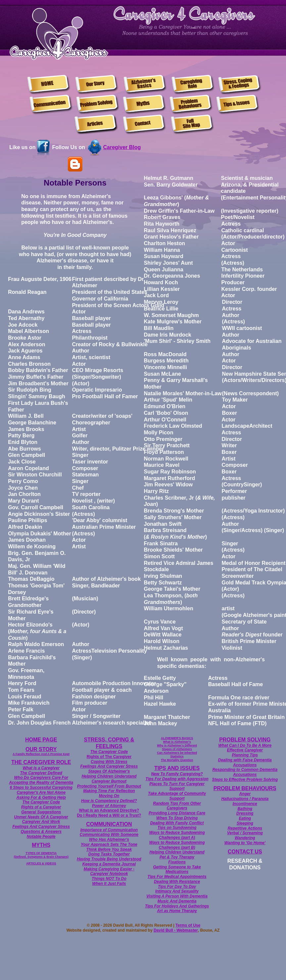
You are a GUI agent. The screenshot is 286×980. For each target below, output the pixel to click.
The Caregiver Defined (41, 773)
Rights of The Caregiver (109, 757)
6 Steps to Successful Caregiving (41, 788)
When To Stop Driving (177, 818)
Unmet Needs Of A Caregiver (41, 817)
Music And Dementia (177, 901)
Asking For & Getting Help (41, 797)
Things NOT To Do (109, 879)
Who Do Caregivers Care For (41, 778)
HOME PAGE (41, 740)
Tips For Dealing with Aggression (177, 779)
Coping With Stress (109, 762)
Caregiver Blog (122, 147)
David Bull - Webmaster (176, 930)
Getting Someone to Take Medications (177, 870)
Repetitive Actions (245, 828)
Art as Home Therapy (177, 911)
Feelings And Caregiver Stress (41, 827)
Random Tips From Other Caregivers (177, 806)
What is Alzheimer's (177, 742)
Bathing (245, 809)
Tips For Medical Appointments (177, 877)
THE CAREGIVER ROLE (41, 762)
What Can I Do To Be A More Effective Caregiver (245, 748)
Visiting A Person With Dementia (177, 896)
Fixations (177, 862)
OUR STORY (41, 749)
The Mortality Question (177, 760)
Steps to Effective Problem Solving (245, 780)
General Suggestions (41, 812)
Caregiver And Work (41, 822)
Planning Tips (245, 755)
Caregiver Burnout (109, 781)
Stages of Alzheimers (177, 749)
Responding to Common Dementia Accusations (245, 772)
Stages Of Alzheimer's (109, 771)
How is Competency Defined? (109, 801)
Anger (245, 794)
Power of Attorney (109, 806)
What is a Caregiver (41, 768)
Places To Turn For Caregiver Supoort (177, 786)
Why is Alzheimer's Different (177, 745)
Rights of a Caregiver (41, 807)
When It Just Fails (109, 884)
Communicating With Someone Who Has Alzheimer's (109, 837)
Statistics (177, 756)
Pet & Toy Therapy (177, 857)
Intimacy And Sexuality (177, 891)
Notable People (41, 837)
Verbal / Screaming (245, 833)
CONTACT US (245, 852)
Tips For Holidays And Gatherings (177, 906)
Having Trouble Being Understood (109, 859)
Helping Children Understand (109, 776)
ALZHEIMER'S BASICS (177, 738)
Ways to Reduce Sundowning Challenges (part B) (177, 845)
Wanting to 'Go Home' (245, 843)
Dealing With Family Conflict (177, 823)
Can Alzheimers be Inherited (177, 753)
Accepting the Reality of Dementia (41, 783)
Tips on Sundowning (177, 828)
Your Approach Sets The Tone (109, 844)
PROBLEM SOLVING (245, 740)
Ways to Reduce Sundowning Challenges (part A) (177, 835)
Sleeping (245, 823)
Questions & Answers (41, 832)
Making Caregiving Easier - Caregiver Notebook (109, 871)
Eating (245, 818)
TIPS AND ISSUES (177, 768)
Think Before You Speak (109, 849)
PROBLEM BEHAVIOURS (245, 788)
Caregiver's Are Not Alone (41, 792)
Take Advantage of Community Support (177, 796)
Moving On (109, 796)
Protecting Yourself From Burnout (109, 786)
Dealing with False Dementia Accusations (245, 762)
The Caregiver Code (41, 802)
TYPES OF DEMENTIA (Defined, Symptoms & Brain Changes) (41, 855)
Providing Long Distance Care (177, 813)
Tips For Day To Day (177, 887)
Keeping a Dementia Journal (109, 864)
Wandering (245, 838)
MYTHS (41, 845)
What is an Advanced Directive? (109, 810)
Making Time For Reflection (109, 791)
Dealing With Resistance (177, 882)
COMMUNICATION (109, 824)
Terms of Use (188, 925)
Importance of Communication (109, 830)
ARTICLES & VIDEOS (41, 863)
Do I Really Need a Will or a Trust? (109, 815)
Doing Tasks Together (109, 854)
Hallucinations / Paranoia (245, 799)
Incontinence (245, 804)
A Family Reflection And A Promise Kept (41, 754)
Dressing (245, 813)
